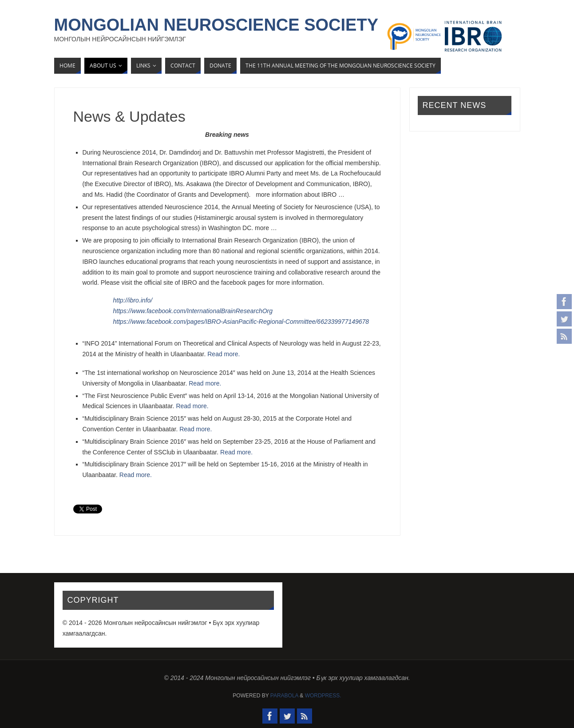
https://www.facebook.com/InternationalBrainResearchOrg (193, 311)
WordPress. (323, 696)
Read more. (224, 354)
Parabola (284, 696)
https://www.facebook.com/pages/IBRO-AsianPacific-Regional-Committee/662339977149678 (241, 322)
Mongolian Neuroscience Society (216, 25)
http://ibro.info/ (133, 300)
